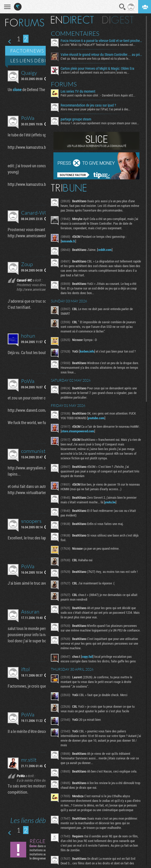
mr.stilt (29, 760)
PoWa (28, 118)
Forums (64, 84)
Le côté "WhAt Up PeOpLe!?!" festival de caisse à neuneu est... (98, 45)
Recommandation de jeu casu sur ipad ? (88, 105)
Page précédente (10, 42)
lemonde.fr (68, 241)
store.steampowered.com (78, 431)
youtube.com (96, 418)
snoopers (31, 521)
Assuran (30, 612)
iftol (25, 669)
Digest (118, 20)
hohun (28, 336)
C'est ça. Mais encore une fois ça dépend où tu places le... (96, 58)
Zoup (27, 264)
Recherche (122, 7)
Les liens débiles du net (42, 60)
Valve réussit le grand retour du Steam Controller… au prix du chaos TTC (101, 55)
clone (17, 89)
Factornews (27, 51)
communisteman (39, 451)
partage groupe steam (76, 119)
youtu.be (110, 502)
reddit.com (105, 250)
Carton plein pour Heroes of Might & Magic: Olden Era (97, 68)
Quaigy (29, 73)
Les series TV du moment (78, 91)
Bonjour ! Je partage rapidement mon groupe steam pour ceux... (100, 123)
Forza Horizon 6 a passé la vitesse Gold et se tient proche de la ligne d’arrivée (101, 41)
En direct (72, 20)
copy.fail (87, 656)
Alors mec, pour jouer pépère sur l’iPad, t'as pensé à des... (96, 109)
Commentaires (75, 33)
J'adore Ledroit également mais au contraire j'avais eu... (95, 72)
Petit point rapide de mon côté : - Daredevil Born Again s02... (98, 95)
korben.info (87, 351)
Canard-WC (35, 213)
